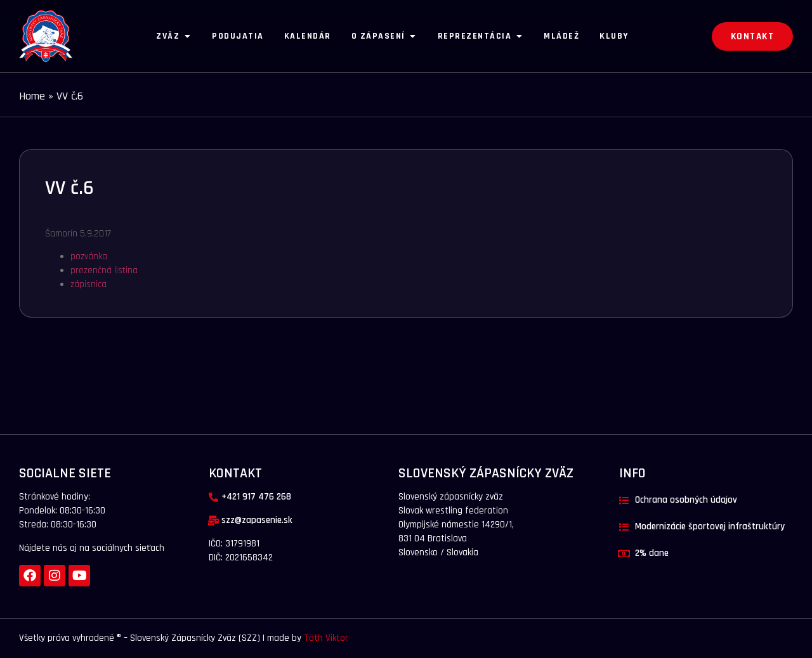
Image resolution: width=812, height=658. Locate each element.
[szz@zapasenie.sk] (213, 521)
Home (32, 96)
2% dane (652, 553)
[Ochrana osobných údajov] (624, 500)
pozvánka (89, 256)
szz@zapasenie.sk (257, 520)
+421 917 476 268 (256, 497)
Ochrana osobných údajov (686, 500)
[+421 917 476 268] (213, 497)
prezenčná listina (104, 270)
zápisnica (88, 284)
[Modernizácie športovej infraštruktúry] (624, 527)
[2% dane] (624, 554)
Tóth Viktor (325, 638)
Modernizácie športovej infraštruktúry (710, 526)
